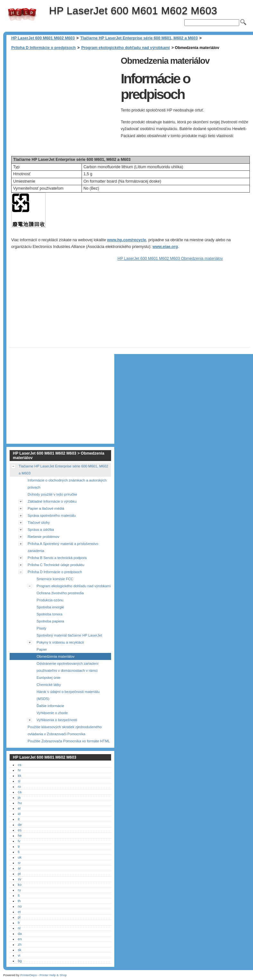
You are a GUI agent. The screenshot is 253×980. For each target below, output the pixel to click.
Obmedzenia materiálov (56, 656)
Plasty (41, 628)
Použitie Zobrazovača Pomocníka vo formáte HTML (69, 741)
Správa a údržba (41, 530)
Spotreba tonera (49, 614)
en (20, 939)
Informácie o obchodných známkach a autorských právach (67, 484)
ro (19, 786)
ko (20, 885)
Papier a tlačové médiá (46, 508)
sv (19, 879)
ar (19, 868)
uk (20, 857)
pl (19, 917)
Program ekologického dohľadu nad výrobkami (126, 48)
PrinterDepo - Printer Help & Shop (44, 975)
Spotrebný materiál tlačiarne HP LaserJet (69, 635)
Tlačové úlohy (39, 523)
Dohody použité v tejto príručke (52, 494)
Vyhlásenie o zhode (52, 713)
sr (19, 863)
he (20, 836)
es (20, 830)
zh (20, 944)
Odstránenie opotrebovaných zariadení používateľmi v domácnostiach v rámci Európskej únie (68, 671)
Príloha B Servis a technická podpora (57, 558)
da (20, 934)
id (19, 814)
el (19, 808)
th (19, 901)
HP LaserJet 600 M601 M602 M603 (22, 14)
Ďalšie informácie (50, 706)
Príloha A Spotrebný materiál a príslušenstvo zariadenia (63, 547)
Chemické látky (49, 685)
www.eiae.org (165, 247)
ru (19, 890)
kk (19, 776)
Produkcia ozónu (50, 600)
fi (19, 852)
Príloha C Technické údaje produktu (56, 565)
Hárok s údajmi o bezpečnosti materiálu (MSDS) (68, 695)
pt (19, 874)
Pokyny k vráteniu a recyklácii (60, 642)
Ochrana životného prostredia (60, 593)
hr (19, 770)
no (20, 906)
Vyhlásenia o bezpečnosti (57, 720)
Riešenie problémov (44, 537)
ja (19, 797)
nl (19, 928)
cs (19, 765)
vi (19, 955)
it (19, 819)
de (20, 825)
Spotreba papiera (50, 621)
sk (19, 950)
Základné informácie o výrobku (52, 501)
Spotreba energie (50, 607)
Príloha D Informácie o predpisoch (44, 48)
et (19, 912)
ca (20, 792)
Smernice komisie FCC (55, 579)
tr (19, 846)
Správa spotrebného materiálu (52, 515)
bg (20, 961)
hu (20, 803)
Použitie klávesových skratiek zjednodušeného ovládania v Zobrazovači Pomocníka (65, 730)
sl (19, 781)
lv (19, 841)
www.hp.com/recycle (127, 240)
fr (19, 923)
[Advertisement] (64, 99)
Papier (42, 649)
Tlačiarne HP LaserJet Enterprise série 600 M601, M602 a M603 (139, 38)
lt (19, 895)
